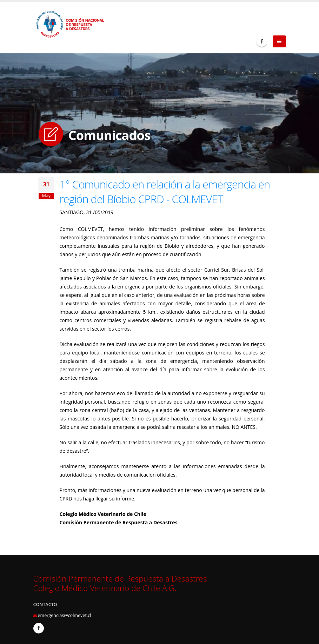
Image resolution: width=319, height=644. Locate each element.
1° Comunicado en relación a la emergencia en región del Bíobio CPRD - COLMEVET (165, 192)
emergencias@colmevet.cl (65, 615)
